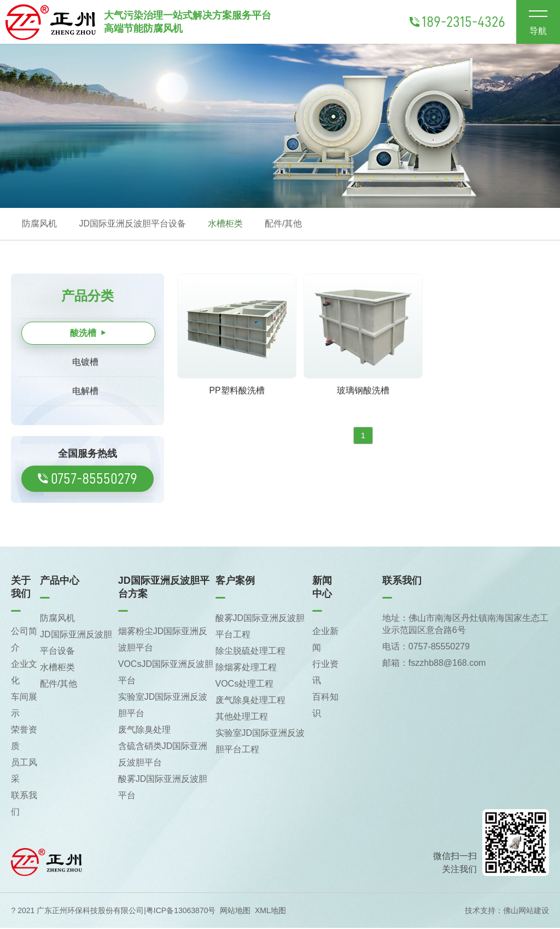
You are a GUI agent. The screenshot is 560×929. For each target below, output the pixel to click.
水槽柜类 (225, 224)
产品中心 (60, 582)
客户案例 (235, 582)
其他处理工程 (242, 718)
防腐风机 (39, 224)
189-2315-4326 (457, 22)
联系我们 (402, 582)
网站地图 (235, 911)
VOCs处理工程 (245, 685)
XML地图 (270, 911)
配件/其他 (283, 224)
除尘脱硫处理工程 (250, 652)
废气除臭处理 (144, 731)
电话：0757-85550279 (426, 648)
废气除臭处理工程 (250, 701)
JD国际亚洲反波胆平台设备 (132, 224)
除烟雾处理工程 (246, 668)
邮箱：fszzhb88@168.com (434, 664)
